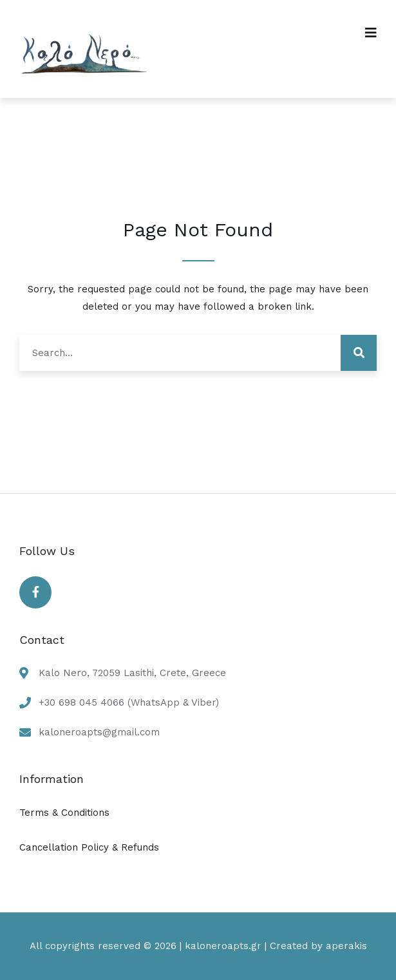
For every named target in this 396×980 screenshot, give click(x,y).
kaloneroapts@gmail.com (99, 732)
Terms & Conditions (64, 813)
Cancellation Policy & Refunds (89, 847)
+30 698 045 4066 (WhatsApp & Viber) (129, 702)
